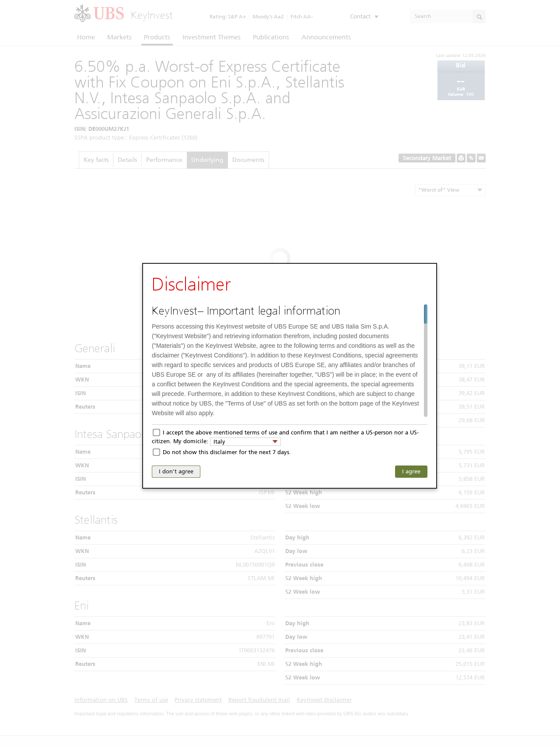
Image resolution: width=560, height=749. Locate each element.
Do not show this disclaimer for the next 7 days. (227, 452)
